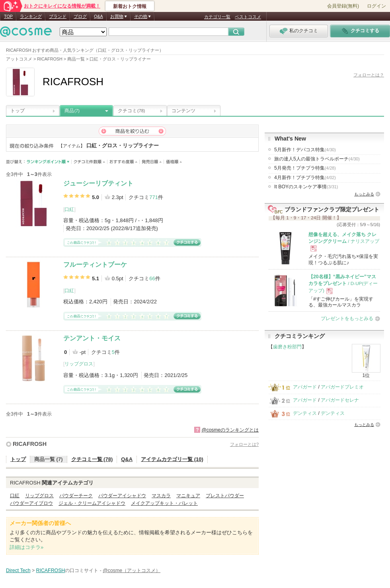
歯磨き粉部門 (287, 347)
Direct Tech (18, 570)
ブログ (80, 16)
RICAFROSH (30, 444)
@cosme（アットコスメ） (132, 570)
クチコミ (131, 111)
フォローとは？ (369, 75)
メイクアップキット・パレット (164, 503)
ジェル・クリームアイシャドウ (92, 503)
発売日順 (152, 162)
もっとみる (364, 194)
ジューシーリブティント (98, 183)
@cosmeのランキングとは (230, 430)
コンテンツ (183, 111)
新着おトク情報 (130, 6)
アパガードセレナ (340, 400)
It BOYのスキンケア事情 (306, 187)
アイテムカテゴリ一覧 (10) (172, 459)
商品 (72, 111)
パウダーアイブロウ (31, 503)
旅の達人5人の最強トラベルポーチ (317, 159)
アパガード (305, 387)
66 (152, 278)
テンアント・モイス (92, 338)
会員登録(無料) (343, 6)
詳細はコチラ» (26, 547)
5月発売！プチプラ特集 (305, 168)
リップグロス (79, 364)
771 (154, 197)
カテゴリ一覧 (217, 17)
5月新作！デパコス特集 (305, 150)
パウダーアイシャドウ (122, 496)
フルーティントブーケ (95, 265)
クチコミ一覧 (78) (92, 459)
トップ (18, 111)
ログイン (376, 6)
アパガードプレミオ (342, 387)
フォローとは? (244, 444)
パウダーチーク (76, 496)
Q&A (98, 16)
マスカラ (161, 496)
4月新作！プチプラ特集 (305, 178)
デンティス (305, 413)
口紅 (69, 209)
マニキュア (188, 496)
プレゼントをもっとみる (347, 318)
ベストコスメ (248, 17)
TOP (8, 16)
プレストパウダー (225, 496)
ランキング (31, 16)
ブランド (58, 16)
